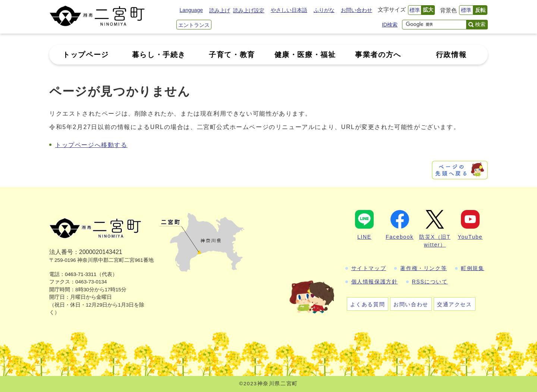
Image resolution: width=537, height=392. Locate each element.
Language (191, 10)
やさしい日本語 (289, 10)
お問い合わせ (357, 10)
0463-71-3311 (81, 274)
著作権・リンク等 (423, 268)
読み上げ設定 (249, 10)
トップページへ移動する (91, 145)
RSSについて (430, 282)
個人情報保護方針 (375, 282)
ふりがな (324, 10)
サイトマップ (369, 268)
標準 (415, 10)
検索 (480, 24)
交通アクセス (455, 304)
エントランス (194, 25)
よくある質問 (368, 304)
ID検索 (390, 25)
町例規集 (472, 268)
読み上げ (220, 10)
